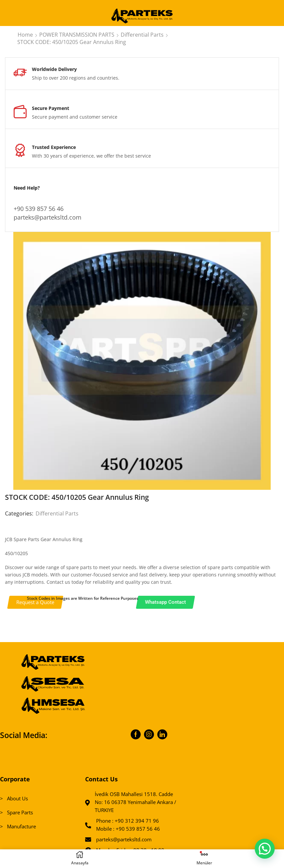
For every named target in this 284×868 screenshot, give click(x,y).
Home (25, 35)
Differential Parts (142, 35)
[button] (265, 848)
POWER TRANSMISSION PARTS (77, 35)
